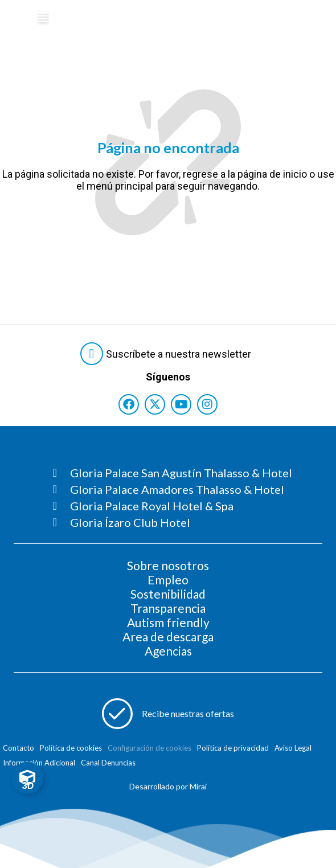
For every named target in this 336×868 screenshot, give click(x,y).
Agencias (168, 651)
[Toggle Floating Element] (27, 778)
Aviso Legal (293, 748)
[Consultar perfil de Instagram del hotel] (207, 404)
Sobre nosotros (168, 565)
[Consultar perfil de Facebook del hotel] (129, 404)
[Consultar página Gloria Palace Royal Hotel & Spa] (173, 506)
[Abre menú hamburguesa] (42, 18)
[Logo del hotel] (138, 19)
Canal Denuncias (108, 763)
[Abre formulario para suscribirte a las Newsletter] (168, 354)
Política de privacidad (233, 748)
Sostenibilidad (168, 594)
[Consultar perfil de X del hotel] (155, 404)
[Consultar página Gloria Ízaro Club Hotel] (173, 522)
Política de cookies (71, 748)
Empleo (168, 580)
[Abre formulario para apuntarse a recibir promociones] (168, 714)
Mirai (198, 786)
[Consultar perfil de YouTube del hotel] (181, 404)
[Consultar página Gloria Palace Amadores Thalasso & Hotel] (173, 489)
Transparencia (168, 608)
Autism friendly (168, 622)
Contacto (19, 748)
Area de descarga (168, 636)
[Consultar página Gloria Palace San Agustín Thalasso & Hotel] (173, 473)
